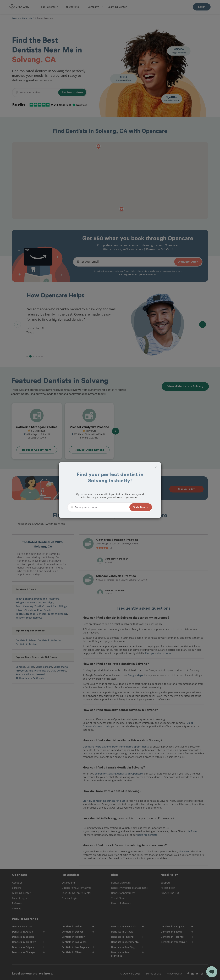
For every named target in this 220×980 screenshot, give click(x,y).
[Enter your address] (101, 507)
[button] (141, 507)
